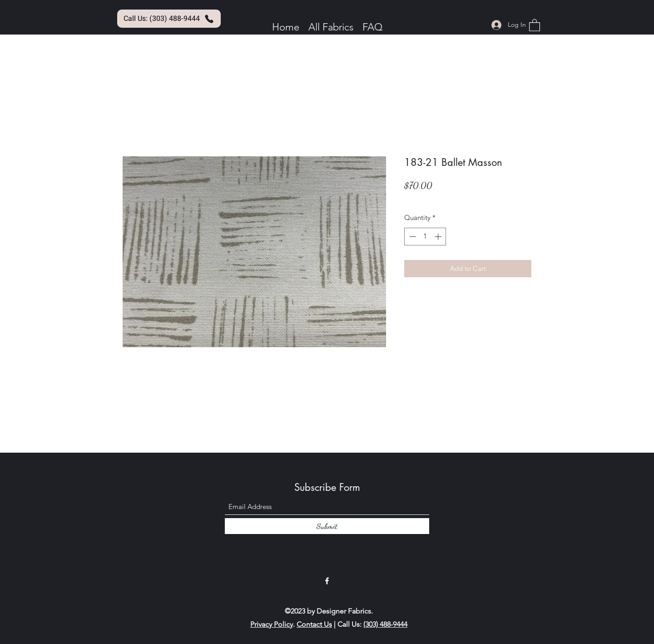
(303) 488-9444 (385, 624)
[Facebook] (327, 581)
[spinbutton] (425, 237)
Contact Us (314, 624)
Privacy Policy (272, 624)
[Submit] (327, 526)
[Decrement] (412, 237)
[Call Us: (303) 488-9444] (169, 19)
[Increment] (439, 237)
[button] (535, 25)
